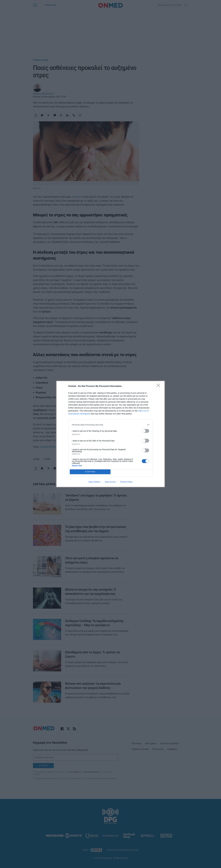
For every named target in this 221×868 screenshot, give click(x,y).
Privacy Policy (126, 482)
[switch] (145, 431)
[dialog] (111, 434)
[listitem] (111, 425)
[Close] (159, 386)
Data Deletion (95, 482)
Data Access (110, 482)
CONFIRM (90, 472)
